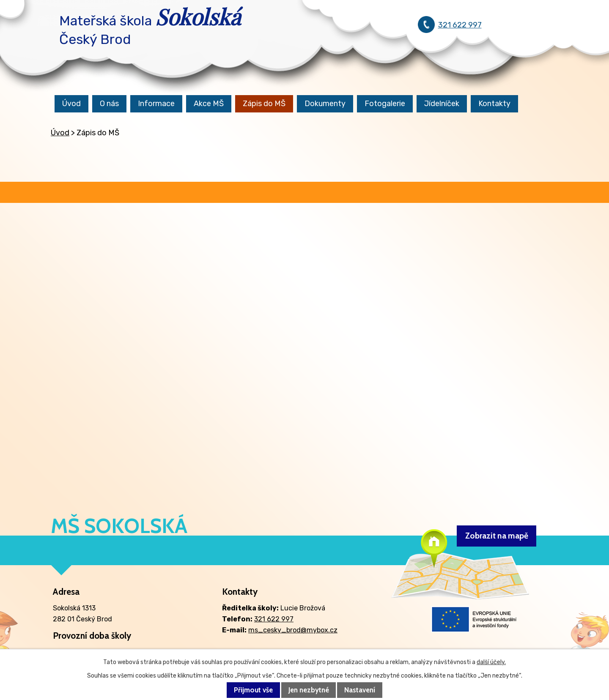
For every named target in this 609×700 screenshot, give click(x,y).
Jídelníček (442, 104)
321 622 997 (460, 25)
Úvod (71, 104)
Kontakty (494, 104)
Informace (156, 104)
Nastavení (360, 690)
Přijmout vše (253, 690)
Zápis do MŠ (264, 104)
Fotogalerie (385, 104)
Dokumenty (325, 104)
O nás (109, 104)
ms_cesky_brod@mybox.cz (293, 630)
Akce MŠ (209, 104)
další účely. (491, 662)
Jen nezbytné (309, 690)
